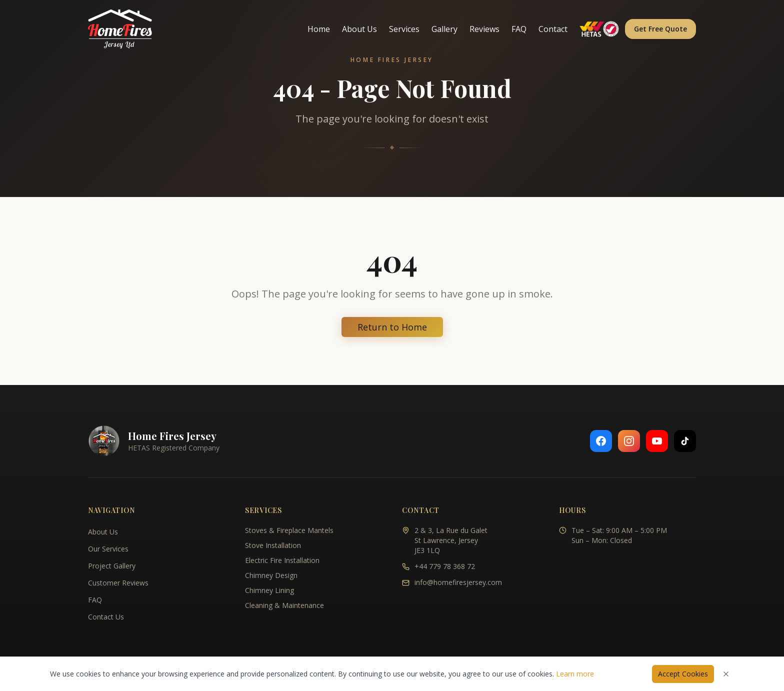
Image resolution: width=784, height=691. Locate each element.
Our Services (108, 549)
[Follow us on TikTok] (685, 441)
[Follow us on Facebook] (601, 441)
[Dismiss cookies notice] (726, 674)
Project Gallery (112, 566)
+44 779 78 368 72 (445, 566)
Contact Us (106, 617)
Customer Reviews (118, 583)
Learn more (575, 674)
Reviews (484, 29)
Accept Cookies (683, 674)
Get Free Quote (660, 29)
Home (319, 29)
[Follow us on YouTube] (657, 441)
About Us (359, 29)
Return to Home (392, 327)
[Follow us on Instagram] (629, 441)
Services (404, 29)
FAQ (519, 29)
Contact (553, 29)
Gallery (444, 29)
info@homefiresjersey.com (458, 582)
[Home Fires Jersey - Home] (120, 29)
